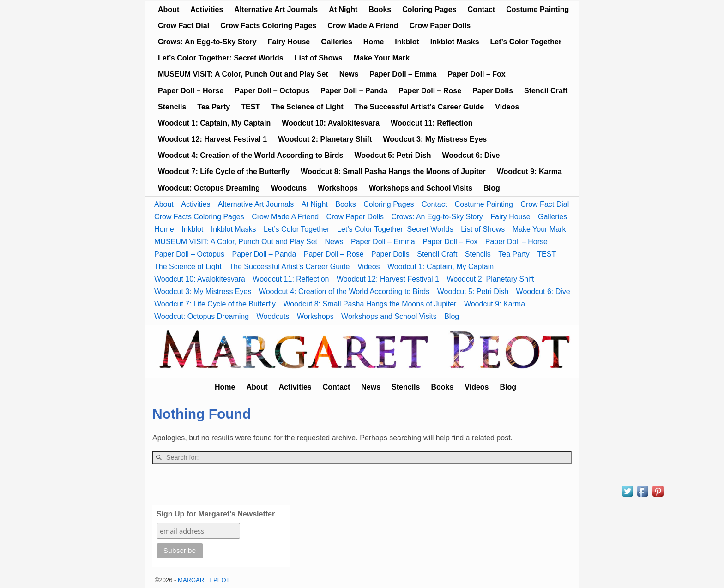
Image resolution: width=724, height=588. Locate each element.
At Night (343, 9)
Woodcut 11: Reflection (432, 123)
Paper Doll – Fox (476, 74)
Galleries (337, 42)
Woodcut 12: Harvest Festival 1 (212, 139)
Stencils (172, 107)
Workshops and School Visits (421, 188)
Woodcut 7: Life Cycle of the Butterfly (224, 171)
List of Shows (319, 58)
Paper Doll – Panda (354, 91)
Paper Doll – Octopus (272, 91)
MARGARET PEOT (204, 580)
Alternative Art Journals (276, 9)
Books (380, 9)
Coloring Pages (429, 9)
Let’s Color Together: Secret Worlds (221, 58)
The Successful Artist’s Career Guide (419, 107)
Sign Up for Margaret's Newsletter (216, 514)
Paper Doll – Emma (403, 74)
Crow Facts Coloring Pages (268, 26)
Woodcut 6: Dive (471, 155)
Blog (492, 188)
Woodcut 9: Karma (529, 171)
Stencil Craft (546, 91)
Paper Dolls (493, 91)
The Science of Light (307, 107)
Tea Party (214, 107)
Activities (207, 9)
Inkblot (407, 42)
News (349, 74)
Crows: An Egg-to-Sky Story (207, 42)
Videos (507, 107)
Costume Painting (537, 9)
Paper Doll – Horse (191, 91)
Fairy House (289, 42)
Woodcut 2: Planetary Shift (325, 139)
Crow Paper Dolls (440, 26)
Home (374, 42)
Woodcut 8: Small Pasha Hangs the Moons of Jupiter (393, 171)
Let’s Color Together (526, 42)
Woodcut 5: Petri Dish (392, 155)
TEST (250, 107)
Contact (482, 9)
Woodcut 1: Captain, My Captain (214, 123)
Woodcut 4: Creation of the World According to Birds (250, 155)
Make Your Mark (382, 58)
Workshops (338, 188)
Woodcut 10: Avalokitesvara (331, 123)
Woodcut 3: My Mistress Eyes (435, 139)
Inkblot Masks (455, 42)
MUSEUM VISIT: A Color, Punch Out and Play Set (243, 74)
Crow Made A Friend (363, 26)
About (169, 9)
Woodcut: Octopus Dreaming (209, 188)
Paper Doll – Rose (430, 91)
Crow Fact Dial (184, 26)
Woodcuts (289, 188)
